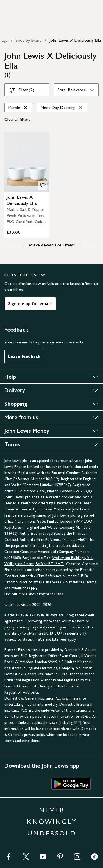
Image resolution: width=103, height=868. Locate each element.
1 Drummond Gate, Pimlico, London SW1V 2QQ (54, 491)
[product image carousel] (27, 162)
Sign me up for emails (30, 304)
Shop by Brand (29, 40)
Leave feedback (24, 356)
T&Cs (39, 639)
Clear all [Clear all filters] (17, 119)
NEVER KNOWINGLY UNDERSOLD (52, 822)
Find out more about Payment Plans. (34, 594)
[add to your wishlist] (43, 185)
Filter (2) (22, 91)
